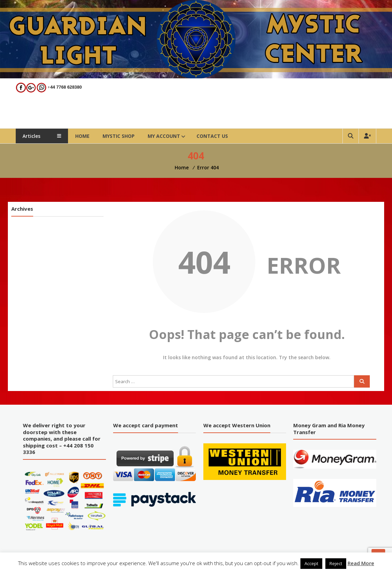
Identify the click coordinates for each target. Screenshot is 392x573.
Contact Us (217, 136)
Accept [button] (311, 563)
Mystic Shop (123, 136)
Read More (361, 563)
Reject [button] (336, 563)
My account (169, 136)
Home (87, 136)
